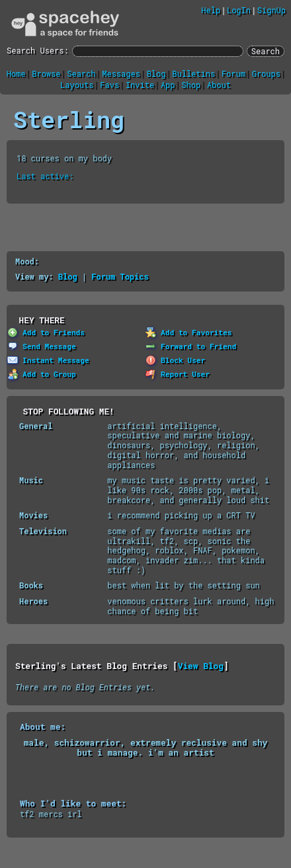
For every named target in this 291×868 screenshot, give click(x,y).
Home (16, 73)
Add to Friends (46, 332)
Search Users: (38, 51)
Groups (266, 73)
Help (211, 10)
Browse (46, 73)
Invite (140, 85)
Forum (233, 73)
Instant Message (48, 360)
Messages (121, 73)
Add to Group (42, 374)
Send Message (42, 346)
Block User (175, 360)
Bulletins (193, 73)
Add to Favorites (188, 332)
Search (266, 51)
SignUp (271, 10)
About (219, 85)
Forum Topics (120, 276)
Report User (178, 374)
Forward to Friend (191, 346)
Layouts (77, 85)
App (168, 85)
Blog (156, 73)
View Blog (201, 666)
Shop (191, 85)
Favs (109, 85)
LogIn (239, 10)
